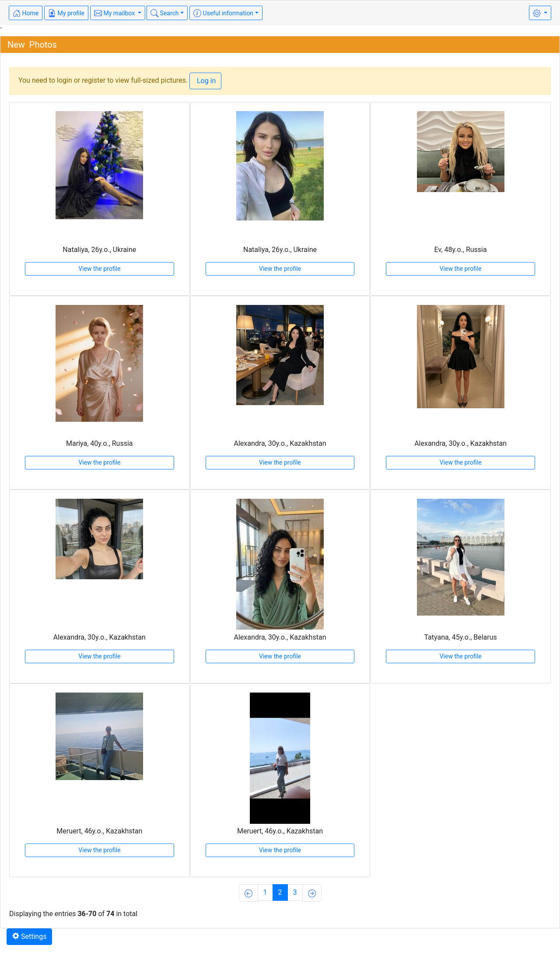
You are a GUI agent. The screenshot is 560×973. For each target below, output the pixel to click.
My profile (66, 13)
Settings (29, 936)
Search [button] (164, 13)
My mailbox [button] (115, 13)
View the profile (99, 269)
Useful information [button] (223, 13)
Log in (205, 81)
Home (26, 13)
